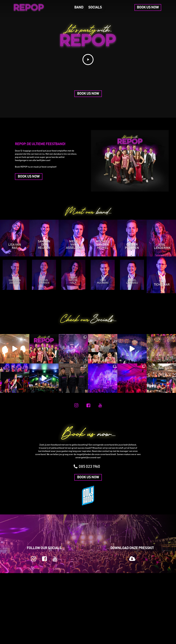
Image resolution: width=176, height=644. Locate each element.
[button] (88, 94)
